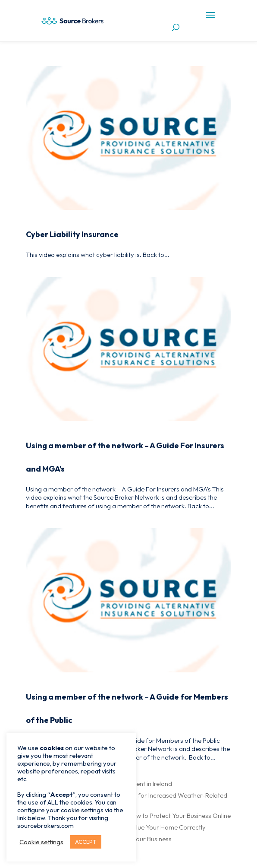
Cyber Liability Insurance (72, 234)
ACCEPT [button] (86, 842)
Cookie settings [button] (41, 842)
